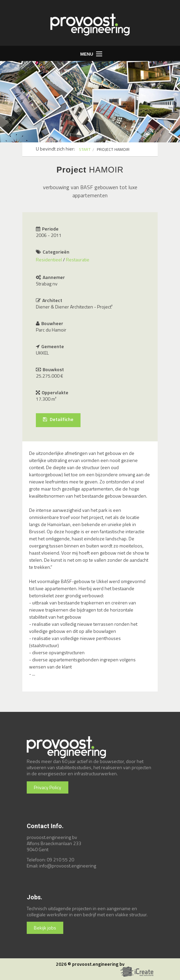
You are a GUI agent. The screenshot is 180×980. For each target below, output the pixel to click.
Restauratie (78, 259)
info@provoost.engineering (68, 866)
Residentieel (49, 259)
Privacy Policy (48, 787)
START (85, 149)
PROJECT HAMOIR (113, 149)
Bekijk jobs (45, 928)
